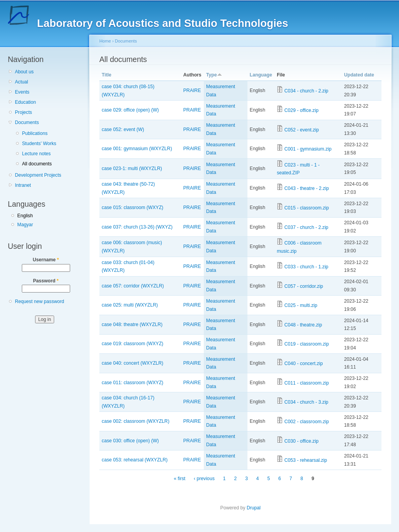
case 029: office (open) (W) (130, 110)
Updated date (359, 75)
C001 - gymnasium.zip (308, 149)
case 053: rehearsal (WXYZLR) (135, 460)
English (25, 216)
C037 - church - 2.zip (306, 227)
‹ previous (204, 479)
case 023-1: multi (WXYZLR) (132, 168)
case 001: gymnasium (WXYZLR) (137, 149)
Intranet (23, 185)
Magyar (25, 225)
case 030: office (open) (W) (130, 441)
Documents (27, 122)
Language (261, 75)
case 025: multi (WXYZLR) (130, 305)
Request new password (39, 301)
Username (46, 260)
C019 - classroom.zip (307, 344)
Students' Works (39, 144)
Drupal (254, 508)
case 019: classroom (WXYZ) (132, 344)
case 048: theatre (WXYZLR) (132, 325)
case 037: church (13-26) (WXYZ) (137, 227)
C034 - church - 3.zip (306, 402)
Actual (21, 82)
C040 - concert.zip (304, 364)
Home (105, 41)
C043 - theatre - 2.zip (307, 188)
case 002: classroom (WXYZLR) (136, 421)
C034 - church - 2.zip (306, 91)
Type (214, 75)
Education (25, 102)
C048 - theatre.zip (303, 325)
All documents (37, 164)
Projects (23, 112)
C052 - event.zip (302, 130)
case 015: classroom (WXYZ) (132, 207)
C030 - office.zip (302, 441)
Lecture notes (36, 154)
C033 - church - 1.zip (306, 267)
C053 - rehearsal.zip (306, 460)
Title (107, 75)
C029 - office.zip (302, 110)
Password (46, 281)
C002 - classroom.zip (307, 422)
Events (22, 92)
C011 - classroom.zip (307, 383)
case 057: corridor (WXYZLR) (133, 286)
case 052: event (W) (123, 129)
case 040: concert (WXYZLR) (132, 363)
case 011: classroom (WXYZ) (132, 383)
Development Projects (38, 175)
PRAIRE (192, 90)
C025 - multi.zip (301, 305)
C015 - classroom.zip (307, 208)
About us (24, 72)
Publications (35, 133)
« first (180, 479)
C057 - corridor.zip (304, 286)
